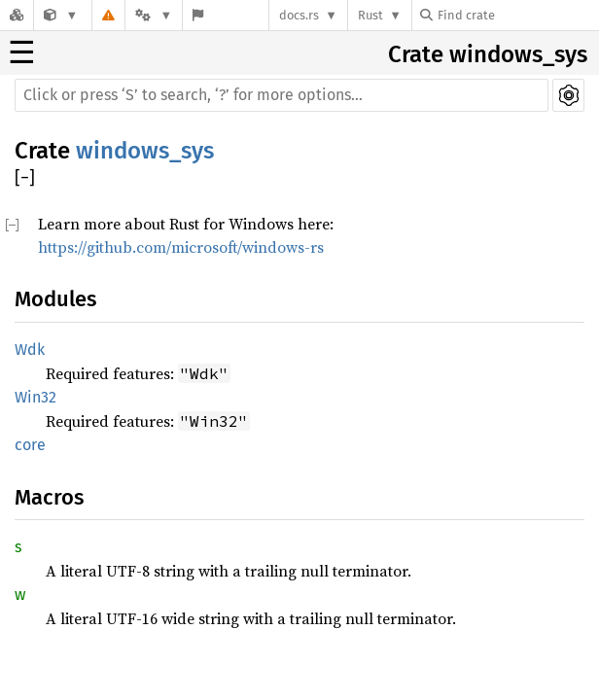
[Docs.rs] (17, 15)
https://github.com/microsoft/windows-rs (181, 247)
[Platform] (154, 15)
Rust (370, 15)
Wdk (30, 350)
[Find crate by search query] (517, 15)
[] (25, 178)
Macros (49, 497)
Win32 (35, 397)
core (30, 445)
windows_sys (145, 151)
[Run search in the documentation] (282, 95)
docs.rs (299, 15)
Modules (55, 299)
